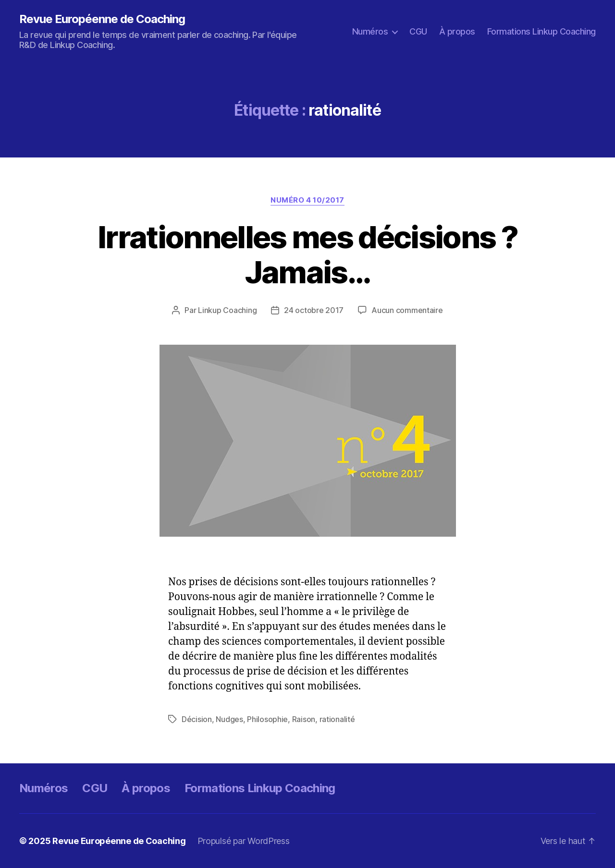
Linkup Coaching (227, 310)
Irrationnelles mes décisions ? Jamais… (307, 254)
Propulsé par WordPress (244, 841)
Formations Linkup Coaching (541, 31)
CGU (418, 31)
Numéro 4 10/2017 (307, 200)
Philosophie (267, 719)
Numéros (370, 31)
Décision (197, 719)
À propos (457, 31)
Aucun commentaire (407, 310)
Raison (304, 719)
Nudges (229, 719)
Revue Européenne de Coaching (102, 19)
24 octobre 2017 (314, 310)
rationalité (337, 719)
